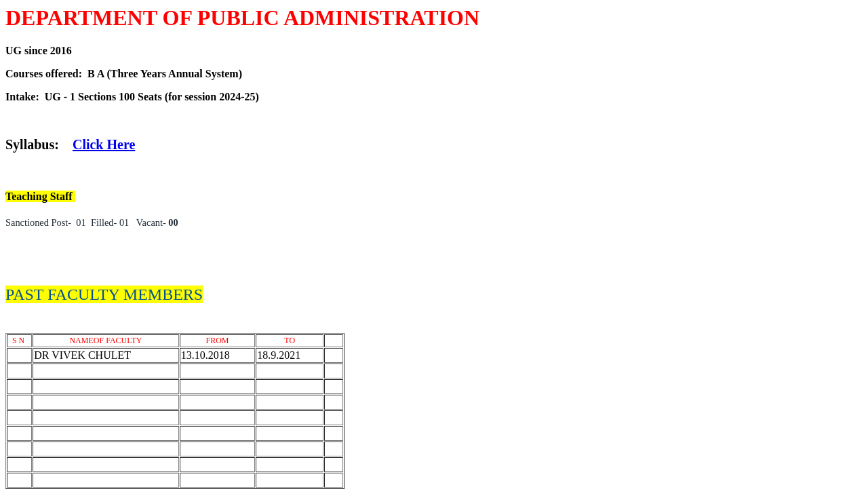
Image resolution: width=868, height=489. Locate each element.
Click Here (104, 144)
